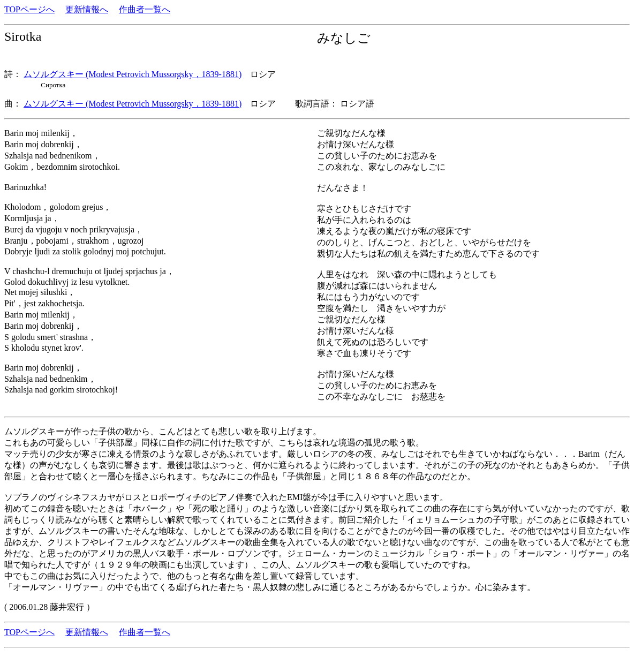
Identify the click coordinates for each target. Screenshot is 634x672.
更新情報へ (87, 9)
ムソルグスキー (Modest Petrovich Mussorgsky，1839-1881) (133, 74)
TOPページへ (29, 9)
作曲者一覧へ (145, 9)
